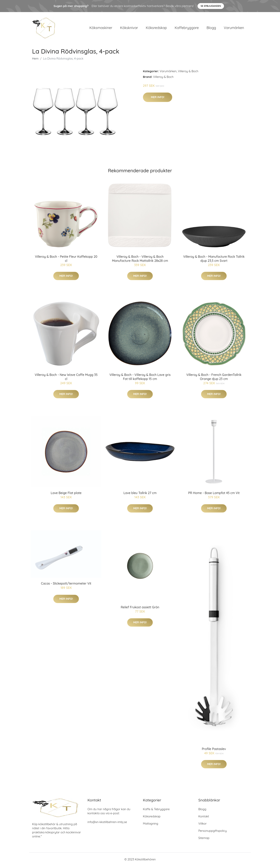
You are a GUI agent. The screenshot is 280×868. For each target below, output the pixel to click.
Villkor (203, 825)
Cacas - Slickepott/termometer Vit (66, 586)
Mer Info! (158, 99)
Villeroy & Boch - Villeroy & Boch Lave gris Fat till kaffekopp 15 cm (140, 379)
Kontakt (204, 818)
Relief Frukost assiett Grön (140, 609)
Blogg (211, 29)
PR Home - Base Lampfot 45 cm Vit (214, 495)
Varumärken (234, 29)
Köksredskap (156, 29)
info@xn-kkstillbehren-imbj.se (107, 824)
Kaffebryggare (187, 29)
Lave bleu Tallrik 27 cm (140, 495)
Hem (35, 60)
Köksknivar (129, 29)
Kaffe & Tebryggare (156, 811)
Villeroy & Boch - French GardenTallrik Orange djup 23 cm (214, 379)
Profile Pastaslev (214, 751)
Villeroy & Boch (188, 73)
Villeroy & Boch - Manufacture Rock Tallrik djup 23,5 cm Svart (214, 261)
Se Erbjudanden (211, 6)
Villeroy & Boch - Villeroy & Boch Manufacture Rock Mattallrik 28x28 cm (140, 261)
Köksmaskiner (101, 29)
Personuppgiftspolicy (213, 833)
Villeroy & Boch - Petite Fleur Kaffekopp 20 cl (66, 261)
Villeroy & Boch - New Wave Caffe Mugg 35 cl (66, 379)
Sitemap (204, 840)
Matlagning (150, 825)
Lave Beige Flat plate (66, 495)
